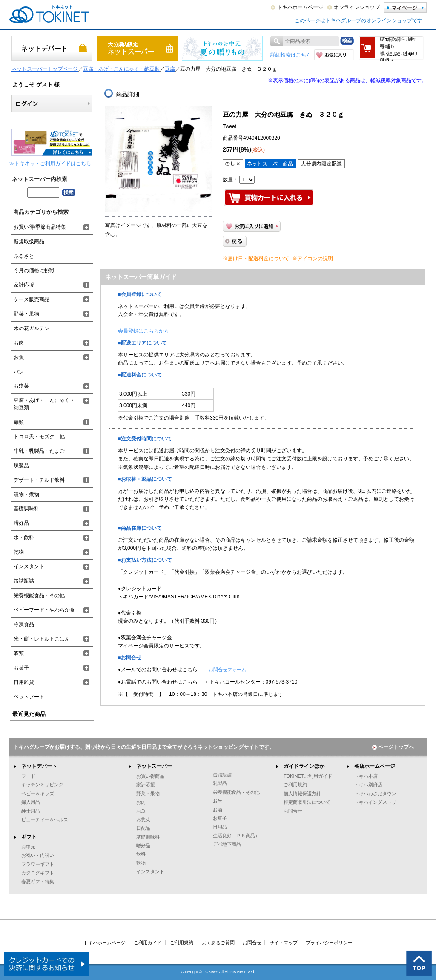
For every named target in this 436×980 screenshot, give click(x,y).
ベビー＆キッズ (38, 793)
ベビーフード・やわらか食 (44, 610)
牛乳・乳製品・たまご (39, 451)
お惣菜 (21, 386)
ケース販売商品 (32, 299)
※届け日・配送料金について (256, 259)
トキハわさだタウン (375, 793)
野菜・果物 (26, 314)
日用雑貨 (24, 682)
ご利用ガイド (148, 943)
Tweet (229, 126)
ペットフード (29, 697)
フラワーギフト (38, 864)
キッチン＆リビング (42, 785)
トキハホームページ (300, 7)
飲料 (141, 854)
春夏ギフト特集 (38, 882)
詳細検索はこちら (291, 55)
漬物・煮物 (26, 494)
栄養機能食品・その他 (39, 595)
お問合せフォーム (227, 670)
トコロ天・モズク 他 (39, 437)
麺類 (19, 422)
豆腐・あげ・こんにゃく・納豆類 (121, 69)
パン (19, 372)
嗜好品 (21, 523)
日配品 (143, 828)
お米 (218, 801)
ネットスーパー (154, 766)
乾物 (19, 552)
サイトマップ (284, 943)
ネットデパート (39, 766)
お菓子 (21, 668)
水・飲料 (24, 537)
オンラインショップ (357, 7)
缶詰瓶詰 (24, 581)
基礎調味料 (26, 509)
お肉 (19, 343)
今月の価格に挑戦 (34, 270)
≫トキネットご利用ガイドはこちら (50, 164)
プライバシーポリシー (329, 943)
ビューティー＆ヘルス (45, 819)
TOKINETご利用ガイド (308, 776)
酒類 (19, 653)
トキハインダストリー (378, 802)
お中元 (28, 847)
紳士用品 (31, 811)
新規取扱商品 (29, 241)
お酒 (218, 810)
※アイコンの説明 (313, 259)
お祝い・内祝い (38, 855)
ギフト (29, 837)
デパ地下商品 (227, 844)
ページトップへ (393, 747)
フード (28, 776)
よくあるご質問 (218, 943)
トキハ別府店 (368, 785)
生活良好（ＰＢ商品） (236, 836)
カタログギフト (38, 873)
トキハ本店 (366, 776)
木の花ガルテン (32, 328)
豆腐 (170, 69)
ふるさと (24, 256)
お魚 (19, 357)
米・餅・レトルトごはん (42, 639)
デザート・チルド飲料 (39, 480)
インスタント (29, 566)
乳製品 (220, 783)
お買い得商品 (150, 776)
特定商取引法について (307, 802)
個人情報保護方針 (302, 793)
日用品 (220, 827)
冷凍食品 (24, 624)
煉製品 (21, 466)
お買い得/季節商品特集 (40, 227)
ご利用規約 (295, 785)
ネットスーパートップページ (45, 69)
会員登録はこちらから (143, 331)
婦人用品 (31, 802)
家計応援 (24, 285)
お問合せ (293, 811)
